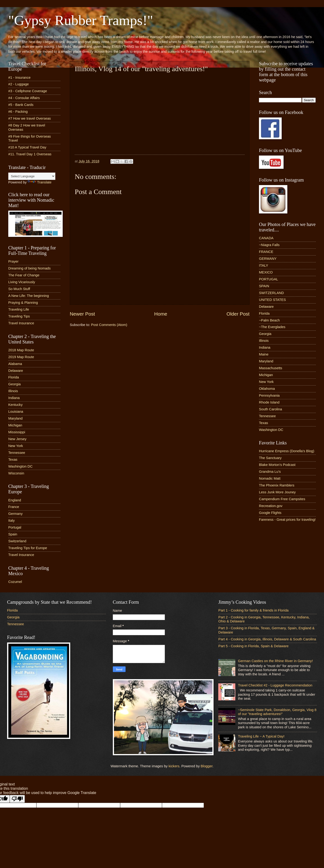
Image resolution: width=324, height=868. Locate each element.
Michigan (15, 425)
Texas (13, 460)
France (14, 507)
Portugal (15, 527)
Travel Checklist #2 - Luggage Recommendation (275, 685)
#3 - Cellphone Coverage (28, 91)
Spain (13, 534)
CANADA (266, 238)
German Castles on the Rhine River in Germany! (275, 661)
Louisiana (16, 412)
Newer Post (82, 314)
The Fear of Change (24, 275)
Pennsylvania (269, 395)
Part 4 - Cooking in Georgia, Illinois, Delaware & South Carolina (267, 639)
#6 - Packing (18, 112)
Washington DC (20, 466)
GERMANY (268, 259)
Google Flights (270, 513)
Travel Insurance (21, 323)
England (15, 500)
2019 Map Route (21, 357)
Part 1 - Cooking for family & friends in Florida (253, 610)
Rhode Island (269, 402)
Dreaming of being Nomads (29, 268)
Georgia (14, 384)
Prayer (13, 261)
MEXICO (266, 272)
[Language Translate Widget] (32, 176)
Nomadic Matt (270, 478)
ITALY (264, 265)
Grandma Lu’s (270, 472)
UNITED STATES (272, 300)
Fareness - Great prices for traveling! (287, 520)
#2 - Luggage (19, 84)
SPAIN (264, 286)
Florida (14, 377)
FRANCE (266, 252)
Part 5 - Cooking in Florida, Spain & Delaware (253, 646)
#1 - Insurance (19, 78)
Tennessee (17, 453)
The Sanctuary (270, 458)
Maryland (15, 418)
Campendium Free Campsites (282, 499)
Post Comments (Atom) (109, 325)
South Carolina (270, 409)
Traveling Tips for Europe (28, 548)
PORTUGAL (269, 279)
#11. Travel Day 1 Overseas (30, 154)
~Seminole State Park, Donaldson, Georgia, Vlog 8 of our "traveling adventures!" (277, 712)
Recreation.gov (271, 506)
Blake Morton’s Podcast (277, 465)
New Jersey (17, 439)
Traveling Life (19, 309)
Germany (15, 514)
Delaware (16, 371)
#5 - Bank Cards (21, 105)
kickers (174, 766)
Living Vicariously (22, 282)
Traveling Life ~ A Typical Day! (261, 736)
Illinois (13, 391)
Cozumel (15, 582)
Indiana (14, 398)
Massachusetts (271, 368)
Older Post (238, 314)
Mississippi (17, 432)
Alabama (15, 364)
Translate (40, 182)
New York (16, 446)
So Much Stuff (19, 289)
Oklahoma (267, 389)
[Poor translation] (17, 799)
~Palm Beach (269, 320)
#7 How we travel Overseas (30, 118)
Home (161, 314)
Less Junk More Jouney (277, 492)
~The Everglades (272, 327)
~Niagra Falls (269, 245)
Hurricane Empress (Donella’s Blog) (287, 451)
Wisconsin (16, 473)
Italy (11, 521)
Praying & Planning (23, 303)
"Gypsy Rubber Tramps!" (81, 20)
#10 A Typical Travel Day (27, 147)
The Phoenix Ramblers (277, 485)
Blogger (207, 766)
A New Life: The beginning (29, 296)
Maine (264, 354)
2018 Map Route (21, 350)
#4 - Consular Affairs (24, 98)
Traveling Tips (19, 316)
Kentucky (15, 405)
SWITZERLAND (271, 293)
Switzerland (17, 541)
